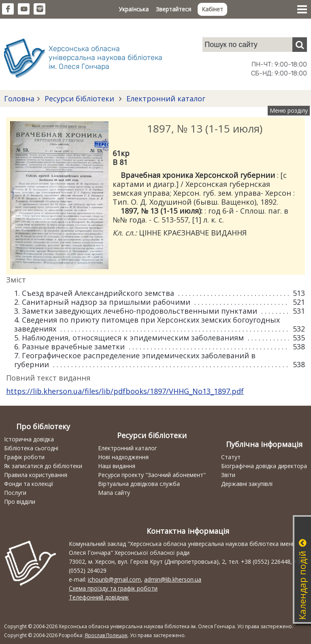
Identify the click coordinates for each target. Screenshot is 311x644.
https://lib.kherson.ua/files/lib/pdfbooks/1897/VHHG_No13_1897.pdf (125, 391)
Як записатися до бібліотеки (43, 466)
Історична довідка (29, 439)
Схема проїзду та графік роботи (113, 588)
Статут (231, 457)
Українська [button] (134, 9)
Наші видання (117, 466)
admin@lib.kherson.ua (173, 579)
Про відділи (20, 502)
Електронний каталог (165, 98)
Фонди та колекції (29, 484)
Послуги (15, 493)
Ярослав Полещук (106, 635)
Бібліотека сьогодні (31, 448)
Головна (19, 98)
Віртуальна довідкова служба (139, 484)
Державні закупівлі (247, 484)
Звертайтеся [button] (174, 9)
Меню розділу (289, 110)
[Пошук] (300, 45)
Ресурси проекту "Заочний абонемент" (152, 475)
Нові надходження (123, 457)
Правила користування (36, 475)
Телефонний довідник (99, 597)
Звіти (228, 475)
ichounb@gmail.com (114, 579)
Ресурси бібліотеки (79, 98)
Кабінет (212, 9)
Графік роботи (24, 457)
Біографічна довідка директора (264, 466)
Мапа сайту (114, 493)
